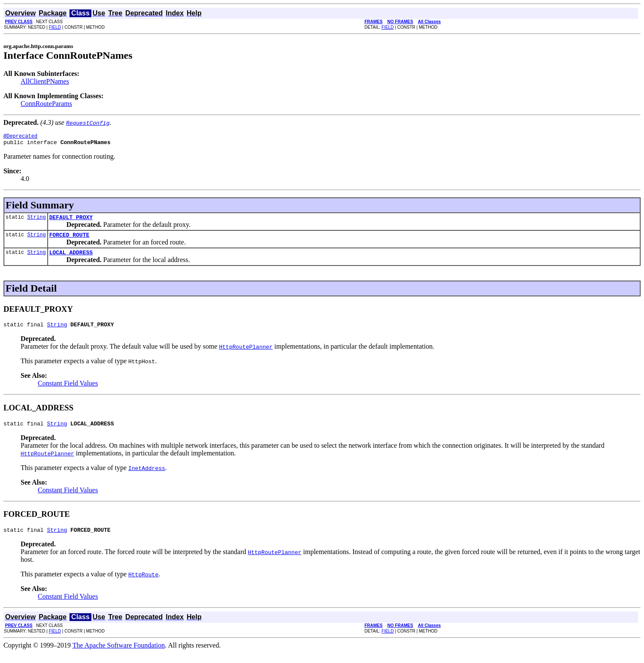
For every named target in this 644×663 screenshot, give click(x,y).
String (36, 221)
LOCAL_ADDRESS (71, 259)
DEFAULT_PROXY (71, 221)
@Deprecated (20, 137)
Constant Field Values (68, 391)
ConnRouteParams (46, 104)
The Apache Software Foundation (119, 655)
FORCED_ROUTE (70, 240)
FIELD (55, 27)
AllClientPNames (45, 81)
